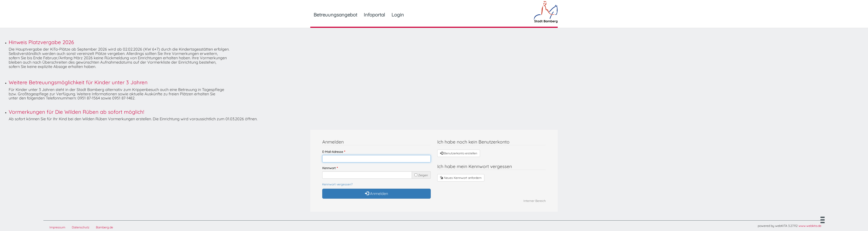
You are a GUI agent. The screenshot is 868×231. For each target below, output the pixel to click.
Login (398, 15)
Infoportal (374, 15)
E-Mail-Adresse (333, 152)
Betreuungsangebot (335, 15)
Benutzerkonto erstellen (459, 153)
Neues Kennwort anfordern (461, 178)
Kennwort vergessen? (337, 184)
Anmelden (376, 194)
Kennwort (329, 168)
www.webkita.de (810, 226)
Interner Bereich (535, 201)
